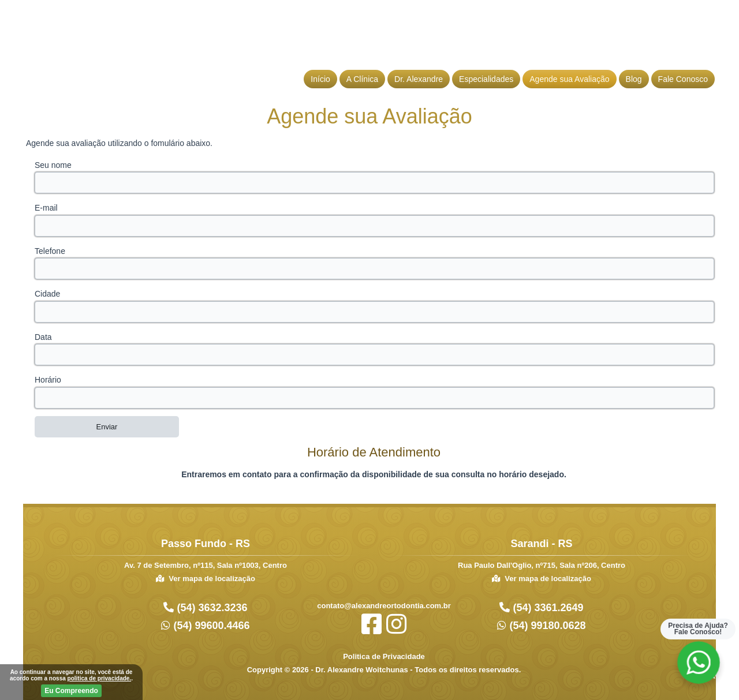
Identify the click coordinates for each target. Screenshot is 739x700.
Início (320, 79)
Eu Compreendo (71, 691)
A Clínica (362, 79)
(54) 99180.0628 (546, 626)
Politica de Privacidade (384, 656)
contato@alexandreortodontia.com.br (384, 606)
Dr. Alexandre (419, 79)
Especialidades (486, 79)
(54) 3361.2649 (546, 608)
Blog (634, 79)
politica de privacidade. (100, 678)
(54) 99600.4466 (210, 626)
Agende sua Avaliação (569, 79)
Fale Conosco (683, 79)
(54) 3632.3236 (210, 608)
